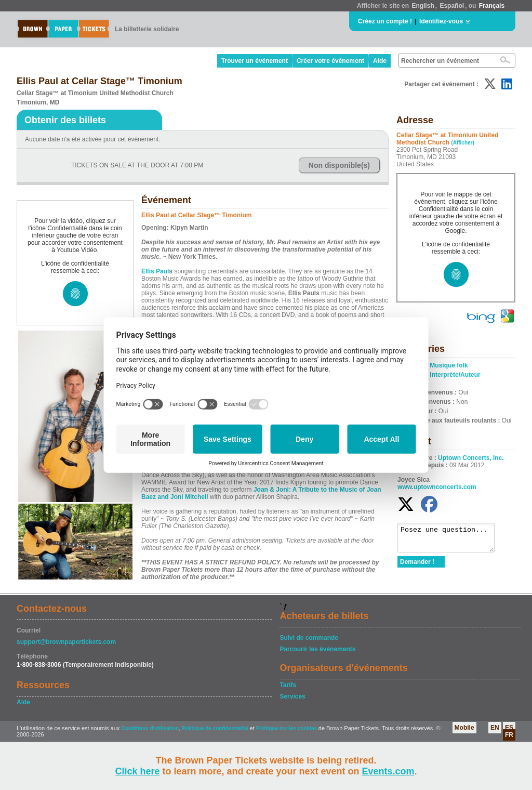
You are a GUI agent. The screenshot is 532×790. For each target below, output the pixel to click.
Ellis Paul (155, 271)
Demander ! (417, 567)
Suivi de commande (309, 638)
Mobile (464, 728)
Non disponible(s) (339, 165)
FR (509, 735)
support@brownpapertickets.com (66, 642)
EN (495, 728)
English (423, 6)
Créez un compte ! (385, 21)
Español (452, 6)
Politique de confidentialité (215, 728)
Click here (137, 771)
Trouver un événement (255, 61)
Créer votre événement (330, 61)
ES (509, 728)
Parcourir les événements (317, 649)
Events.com (388, 771)
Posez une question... (451, 540)
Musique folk (449, 365)
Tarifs (288, 685)
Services (292, 696)
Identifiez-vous (441, 21)
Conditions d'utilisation (150, 728)
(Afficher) (462, 143)
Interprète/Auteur (455, 375)
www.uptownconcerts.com (437, 487)
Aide (380, 61)
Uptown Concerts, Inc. (471, 458)
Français (492, 6)
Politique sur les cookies (287, 728)
